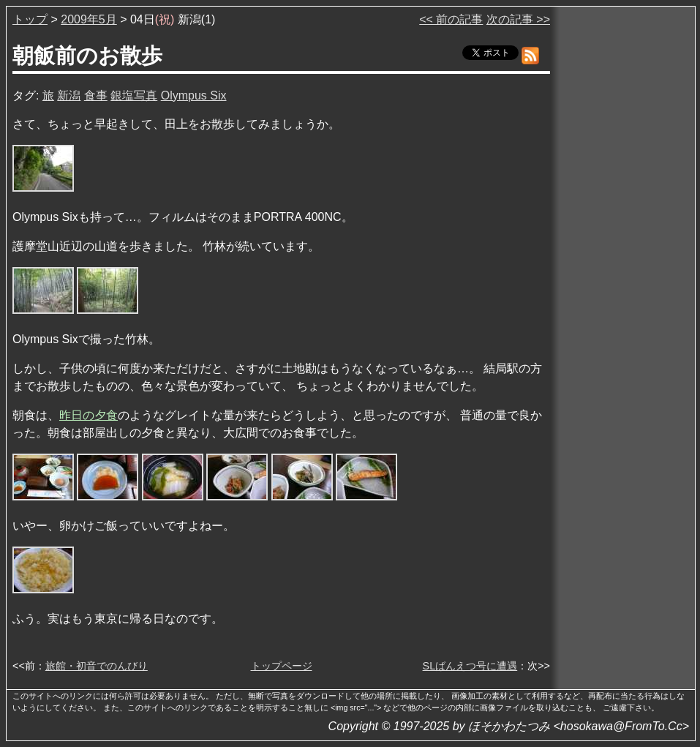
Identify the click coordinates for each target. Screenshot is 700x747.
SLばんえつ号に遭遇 (470, 666)
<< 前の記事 (451, 19)
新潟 (69, 95)
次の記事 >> (518, 19)
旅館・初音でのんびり (97, 666)
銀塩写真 (134, 95)
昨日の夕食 (89, 415)
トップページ (282, 666)
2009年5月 (89, 19)
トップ (30, 19)
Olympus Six (194, 95)
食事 (96, 95)
